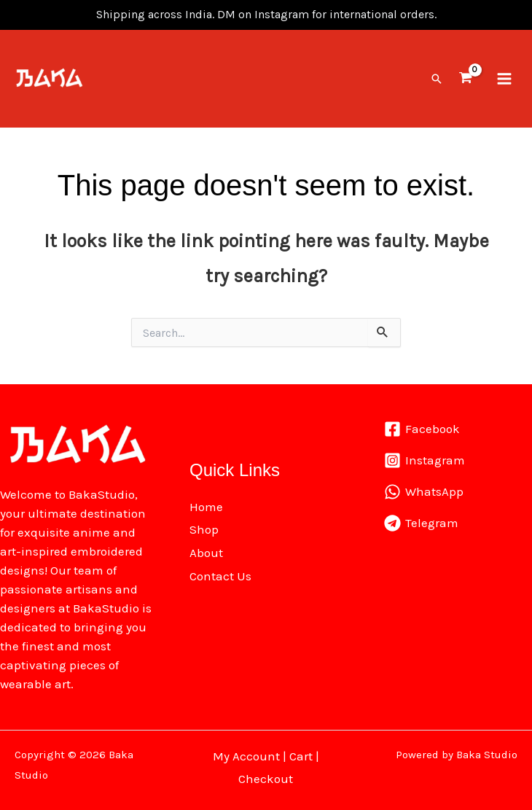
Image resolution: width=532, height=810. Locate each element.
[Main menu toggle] (504, 77)
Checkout (266, 776)
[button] (437, 77)
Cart (301, 753)
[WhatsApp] (424, 489)
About (206, 550)
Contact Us (220, 572)
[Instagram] (425, 457)
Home (206, 504)
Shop (204, 526)
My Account (246, 753)
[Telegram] (421, 520)
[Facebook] (422, 426)
